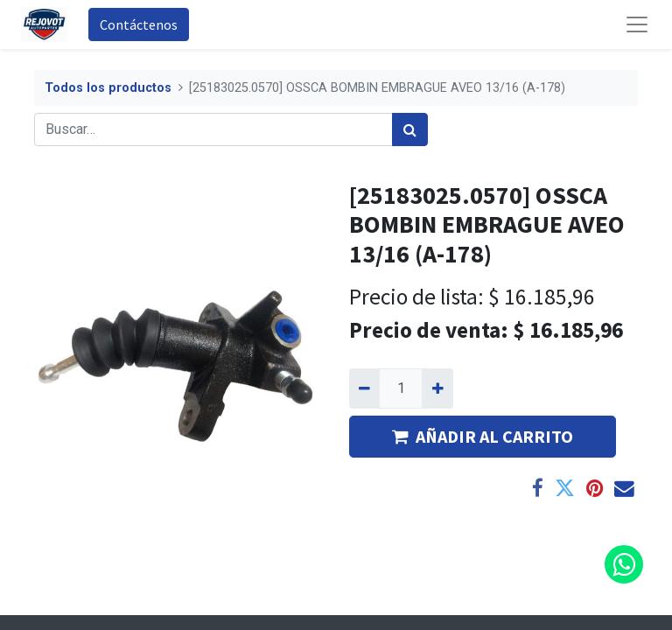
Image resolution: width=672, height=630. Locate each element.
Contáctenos (139, 24)
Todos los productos (108, 88)
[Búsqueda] (410, 129)
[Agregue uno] (437, 388)
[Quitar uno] (364, 388)
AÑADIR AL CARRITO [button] (483, 436)
